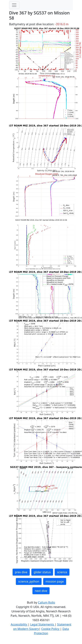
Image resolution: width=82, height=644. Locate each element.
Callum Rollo (46, 602)
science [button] (62, 572)
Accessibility (19, 624)
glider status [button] (42, 572)
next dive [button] (41, 591)
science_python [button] (29, 581)
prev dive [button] (21, 572)
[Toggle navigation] (14, 5)
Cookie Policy (51, 629)
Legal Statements (42, 624)
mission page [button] (55, 581)
